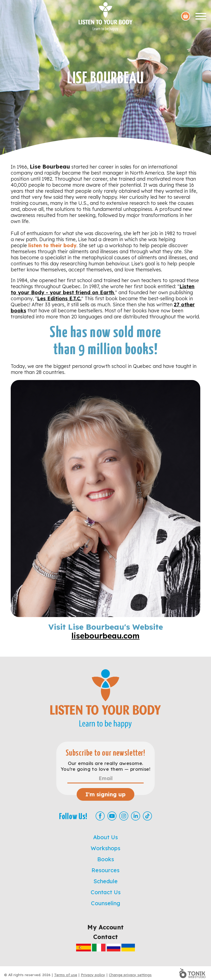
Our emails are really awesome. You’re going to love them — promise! (105, 766)
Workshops (105, 848)
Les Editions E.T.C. (59, 298)
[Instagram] (124, 816)
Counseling (105, 903)
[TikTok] (147, 816)
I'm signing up (105, 794)
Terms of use (66, 975)
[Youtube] (112, 816)
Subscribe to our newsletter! (105, 753)
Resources (105, 870)
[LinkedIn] (136, 816)
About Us (105, 837)
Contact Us (106, 892)
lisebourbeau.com (105, 636)
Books (106, 859)
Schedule (105, 881)
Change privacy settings (130, 975)
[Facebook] (100, 816)
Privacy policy (93, 975)
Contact (105, 937)
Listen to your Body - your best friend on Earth (103, 289)
